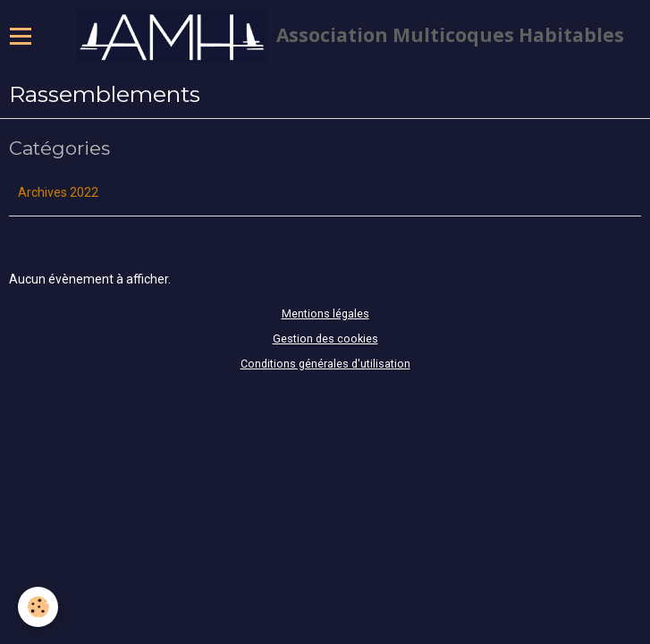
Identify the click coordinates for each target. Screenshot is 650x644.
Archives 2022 (58, 192)
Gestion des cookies (325, 339)
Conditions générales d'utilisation (325, 364)
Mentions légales (325, 314)
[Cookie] (38, 607)
